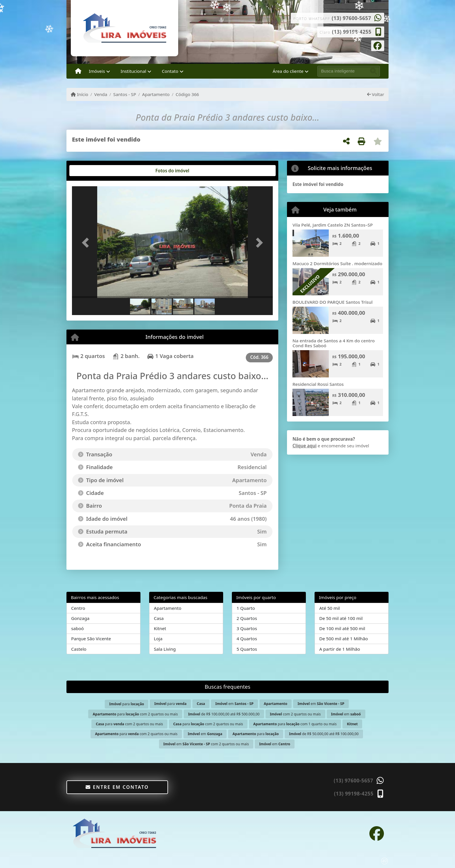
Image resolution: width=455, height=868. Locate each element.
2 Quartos (247, 618)
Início (80, 94)
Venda (101, 94)
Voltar (376, 94)
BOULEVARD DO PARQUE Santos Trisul (333, 302)
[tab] (91, 171)
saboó (77, 628)
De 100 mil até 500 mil (342, 628)
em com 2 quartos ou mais (206, 744)
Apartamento (156, 94)
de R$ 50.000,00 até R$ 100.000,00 (324, 734)
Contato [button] (170, 71)
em (234, 704)
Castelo (79, 649)
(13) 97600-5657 (351, 18)
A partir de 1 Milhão (340, 649)
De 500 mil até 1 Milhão (343, 639)
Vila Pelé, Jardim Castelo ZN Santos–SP (333, 225)
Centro (78, 608)
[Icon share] (378, 45)
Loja (158, 639)
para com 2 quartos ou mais (135, 714)
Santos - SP (125, 94)
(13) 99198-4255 (352, 32)
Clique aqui (305, 446)
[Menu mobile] (78, 71)
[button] (87, 243)
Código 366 (187, 94)
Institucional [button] (133, 71)
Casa (159, 618)
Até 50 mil (329, 608)
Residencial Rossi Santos (318, 384)
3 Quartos (247, 628)
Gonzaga (80, 618)
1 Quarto (246, 608)
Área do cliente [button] (288, 71)
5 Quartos (247, 649)
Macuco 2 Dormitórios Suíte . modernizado (337, 263)
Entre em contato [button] (117, 787)
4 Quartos (247, 639)
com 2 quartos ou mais (295, 714)
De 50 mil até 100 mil (341, 618)
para (127, 704)
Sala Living (165, 649)
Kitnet (160, 628)
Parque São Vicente (91, 639)
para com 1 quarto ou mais (295, 724)
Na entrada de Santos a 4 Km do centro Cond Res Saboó (334, 343)
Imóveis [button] (97, 71)
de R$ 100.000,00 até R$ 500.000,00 (224, 714)
